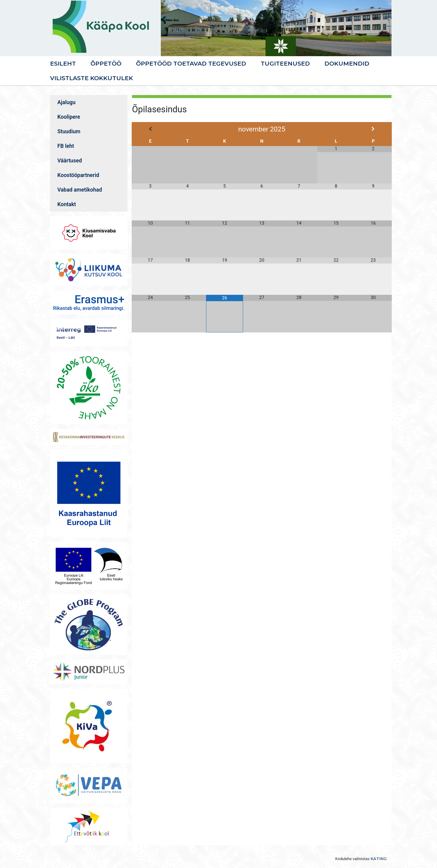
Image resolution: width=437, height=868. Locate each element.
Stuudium (69, 131)
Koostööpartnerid (78, 175)
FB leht (66, 146)
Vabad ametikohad (80, 190)
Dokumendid (347, 63)
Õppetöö (106, 63)
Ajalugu (66, 102)
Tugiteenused (285, 63)
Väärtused (70, 161)
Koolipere (69, 117)
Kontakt (67, 204)
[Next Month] (373, 129)
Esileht (63, 63)
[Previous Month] (150, 129)
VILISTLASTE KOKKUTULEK (91, 78)
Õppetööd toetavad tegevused (191, 63)
